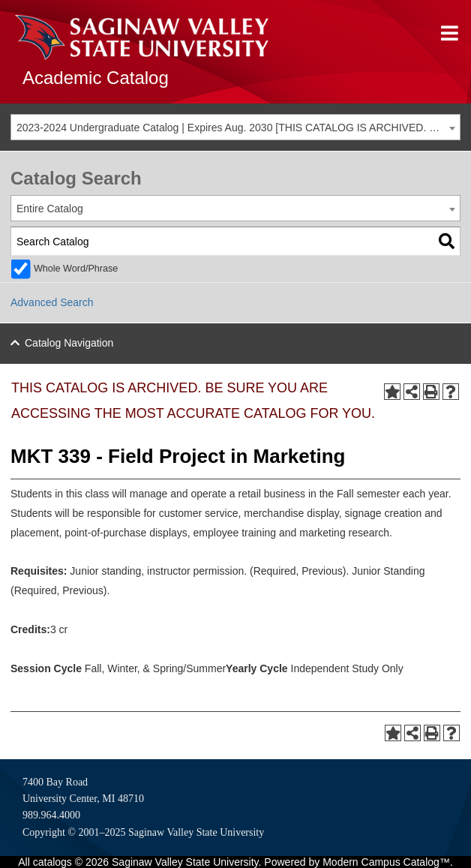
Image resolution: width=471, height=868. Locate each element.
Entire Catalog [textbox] (50, 209)
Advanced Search (52, 302)
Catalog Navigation (69, 343)
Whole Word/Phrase (76, 269)
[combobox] (235, 127)
